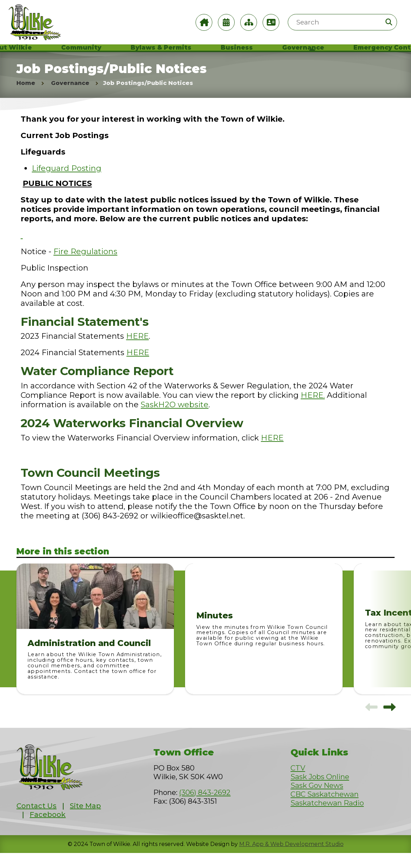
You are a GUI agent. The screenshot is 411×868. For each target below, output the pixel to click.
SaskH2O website (175, 420)
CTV (298, 783)
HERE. (313, 410)
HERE (137, 351)
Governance (70, 98)
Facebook (48, 829)
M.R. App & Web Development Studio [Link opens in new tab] (291, 859)
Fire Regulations (85, 267)
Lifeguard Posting (67, 183)
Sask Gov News (317, 800)
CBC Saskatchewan (325, 809)
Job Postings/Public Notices (148, 98)
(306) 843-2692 (205, 807)
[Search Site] (342, 22)
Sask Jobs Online (320, 791)
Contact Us (36, 820)
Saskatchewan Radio (327, 817)
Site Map (85, 820)
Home (26, 98)
